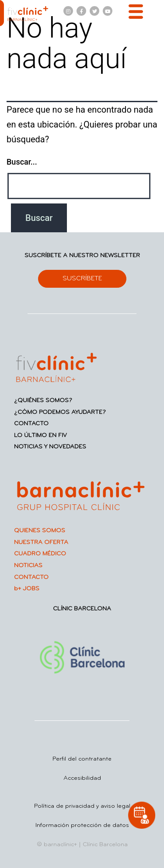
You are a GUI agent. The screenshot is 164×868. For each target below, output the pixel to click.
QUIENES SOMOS (40, 531)
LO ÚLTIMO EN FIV (40, 436)
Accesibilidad (82, 778)
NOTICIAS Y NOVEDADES (50, 447)
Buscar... (22, 162)
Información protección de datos (82, 825)
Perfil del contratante (82, 759)
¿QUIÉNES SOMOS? (43, 401)
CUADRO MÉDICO (40, 554)
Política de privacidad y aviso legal (82, 806)
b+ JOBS (27, 589)
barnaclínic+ (60, 845)
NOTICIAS (28, 566)
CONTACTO (31, 424)
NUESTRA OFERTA (41, 542)
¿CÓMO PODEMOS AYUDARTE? (60, 412)
